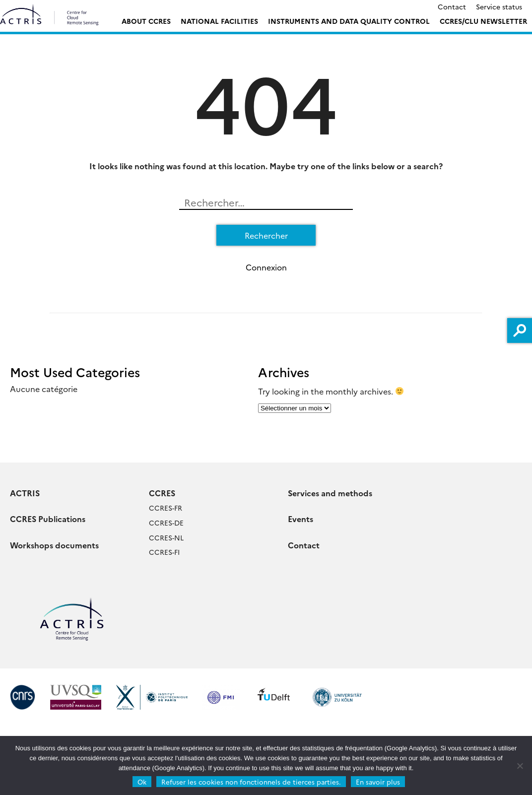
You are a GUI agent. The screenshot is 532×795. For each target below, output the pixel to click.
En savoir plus (378, 782)
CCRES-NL (166, 537)
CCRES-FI (164, 552)
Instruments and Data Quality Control (349, 21)
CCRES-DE (166, 523)
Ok (142, 782)
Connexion (266, 267)
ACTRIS (25, 493)
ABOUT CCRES (146, 21)
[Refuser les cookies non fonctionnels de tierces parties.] (520, 766)
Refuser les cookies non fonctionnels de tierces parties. (251, 782)
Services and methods (330, 493)
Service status (499, 6)
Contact (452, 6)
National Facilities (219, 21)
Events (300, 519)
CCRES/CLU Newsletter (483, 21)
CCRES (162, 493)
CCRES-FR (166, 508)
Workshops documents (54, 545)
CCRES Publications (48, 519)
